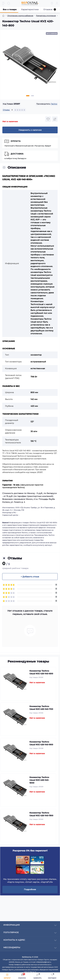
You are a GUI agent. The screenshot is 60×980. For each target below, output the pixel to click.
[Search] (9, 3)
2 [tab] (33, 96)
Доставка (17, 154)
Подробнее (30, 889)
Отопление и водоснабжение (20, 16)
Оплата (16, 141)
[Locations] (52, 3)
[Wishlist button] (48, 119)
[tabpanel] (30, 66)
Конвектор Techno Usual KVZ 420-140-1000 (39, 780)
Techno (54, 104)
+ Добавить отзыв (30, 577)
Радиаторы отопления (46, 16)
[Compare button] (55, 119)
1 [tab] (28, 96)
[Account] (57, 3)
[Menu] (4, 3)
